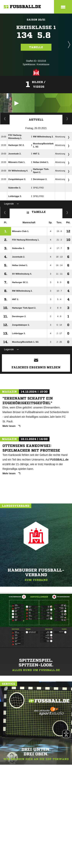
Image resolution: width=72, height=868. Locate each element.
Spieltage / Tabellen (67, 119)
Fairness (5, 212)
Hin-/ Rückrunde (67, 212)
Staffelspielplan (5, 119)
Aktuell (36, 120)
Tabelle (36, 47)
